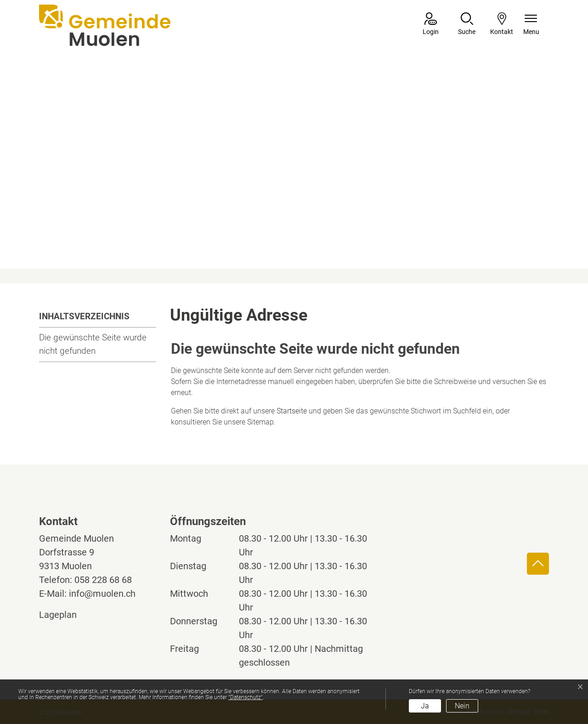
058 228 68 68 (103, 580)
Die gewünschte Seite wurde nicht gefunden (93, 344)
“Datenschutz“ (246, 697)
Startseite (292, 411)
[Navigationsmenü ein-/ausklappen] (531, 25)
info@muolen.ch (102, 594)
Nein (462, 706)
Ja (425, 706)
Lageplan (66, 615)
